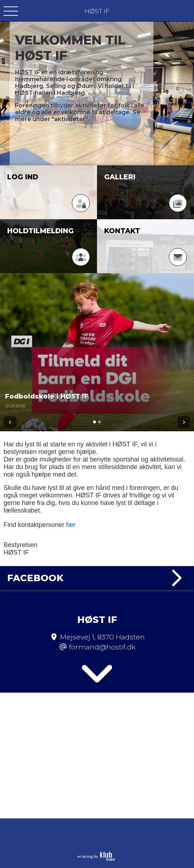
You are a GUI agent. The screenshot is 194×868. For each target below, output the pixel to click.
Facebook (97, 578)
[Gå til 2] (100, 422)
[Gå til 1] (94, 422)
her (71, 525)
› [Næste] (184, 422)
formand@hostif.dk (102, 647)
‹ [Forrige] (10, 422)
